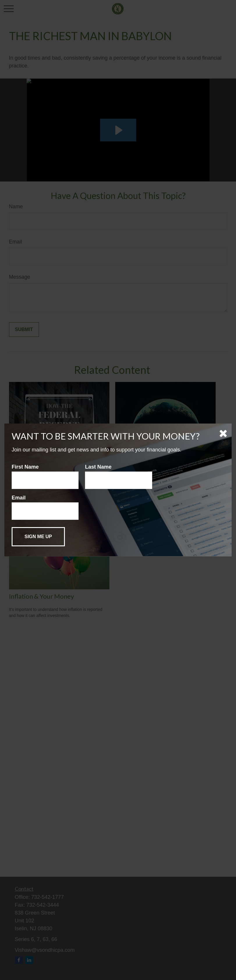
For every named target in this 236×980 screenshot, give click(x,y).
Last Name (98, 467)
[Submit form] (38, 537)
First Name (25, 467)
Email (19, 498)
